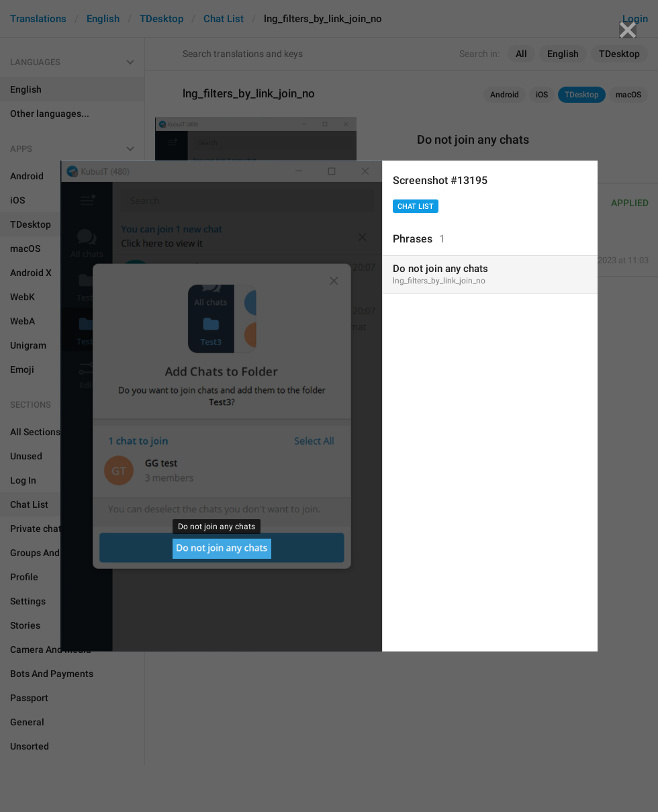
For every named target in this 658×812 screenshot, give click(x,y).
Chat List (416, 207)
